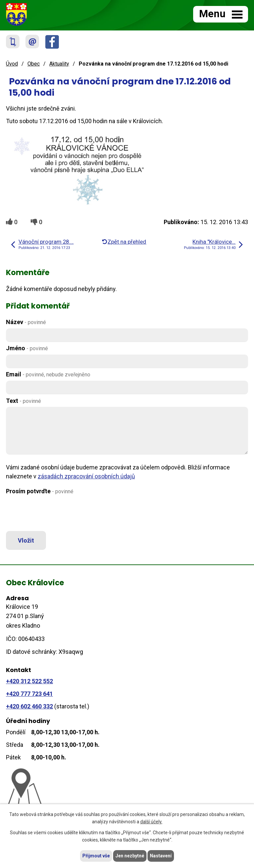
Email (48, 374)
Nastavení (161, 856)
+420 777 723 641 (29, 694)
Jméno (27, 348)
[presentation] (55, 513)
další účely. (151, 822)
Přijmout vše (96, 856)
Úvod (12, 64)
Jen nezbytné (130, 856)
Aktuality (59, 64)
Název (26, 322)
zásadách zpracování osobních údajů (86, 476)
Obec (34, 64)
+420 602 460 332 (29, 706)
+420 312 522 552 (29, 681)
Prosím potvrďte (40, 491)
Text (23, 401)
